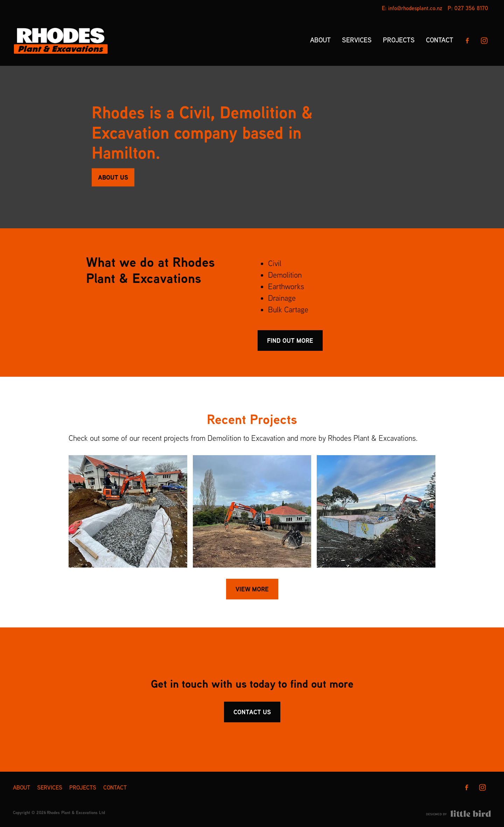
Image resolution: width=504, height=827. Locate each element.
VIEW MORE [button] (252, 589)
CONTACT (440, 40)
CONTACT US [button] (252, 712)
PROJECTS (399, 40)
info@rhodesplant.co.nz (415, 8)
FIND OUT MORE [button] (290, 340)
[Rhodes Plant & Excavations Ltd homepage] (61, 41)
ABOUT (320, 40)
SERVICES (357, 40)
